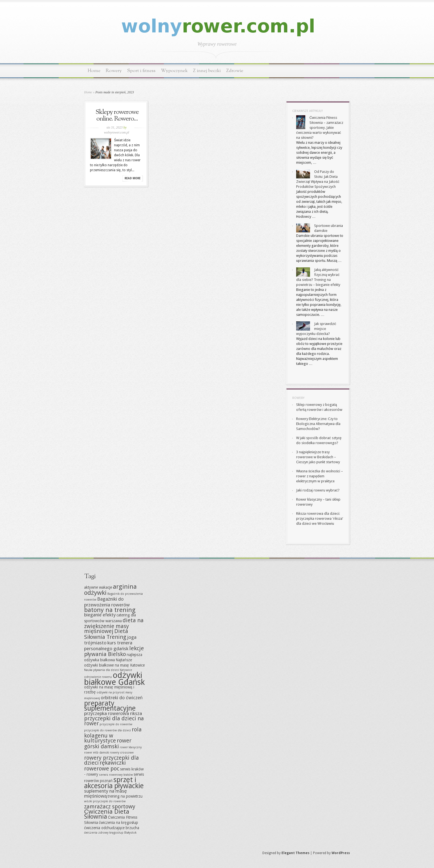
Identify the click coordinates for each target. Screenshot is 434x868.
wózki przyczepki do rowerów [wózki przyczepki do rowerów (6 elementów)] (105, 801)
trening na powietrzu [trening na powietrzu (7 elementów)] (125, 796)
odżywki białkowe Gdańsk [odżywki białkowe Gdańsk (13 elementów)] (114, 679)
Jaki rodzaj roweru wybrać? (318, 490)
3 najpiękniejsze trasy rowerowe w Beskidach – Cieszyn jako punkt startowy (318, 457)
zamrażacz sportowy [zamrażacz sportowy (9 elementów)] (110, 806)
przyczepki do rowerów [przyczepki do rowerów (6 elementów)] (116, 724)
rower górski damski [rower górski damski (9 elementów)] (108, 743)
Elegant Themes (295, 853)
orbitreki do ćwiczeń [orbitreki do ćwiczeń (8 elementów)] (122, 698)
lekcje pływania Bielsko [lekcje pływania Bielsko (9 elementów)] (114, 651)
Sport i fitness (141, 71)
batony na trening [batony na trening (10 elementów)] (110, 610)
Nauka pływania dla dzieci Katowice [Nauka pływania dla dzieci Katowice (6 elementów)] (108, 670)
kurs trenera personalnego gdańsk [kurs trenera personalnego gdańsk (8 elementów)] (108, 646)
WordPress (341, 853)
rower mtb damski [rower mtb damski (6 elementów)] (97, 753)
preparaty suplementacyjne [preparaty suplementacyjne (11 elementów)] (110, 706)
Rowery (114, 71)
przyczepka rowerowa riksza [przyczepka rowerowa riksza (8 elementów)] (113, 713)
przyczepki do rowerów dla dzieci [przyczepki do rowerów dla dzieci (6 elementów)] (108, 730)
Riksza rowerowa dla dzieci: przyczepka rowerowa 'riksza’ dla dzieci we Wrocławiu (320, 519)
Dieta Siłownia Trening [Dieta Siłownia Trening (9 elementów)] (106, 634)
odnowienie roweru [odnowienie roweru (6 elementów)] (98, 677)
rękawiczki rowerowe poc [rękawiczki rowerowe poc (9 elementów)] (105, 766)
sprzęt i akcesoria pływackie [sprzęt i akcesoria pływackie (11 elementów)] (114, 783)
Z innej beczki (207, 71)
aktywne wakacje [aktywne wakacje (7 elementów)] (98, 587)
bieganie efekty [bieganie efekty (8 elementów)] (100, 615)
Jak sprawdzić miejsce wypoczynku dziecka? (316, 329)
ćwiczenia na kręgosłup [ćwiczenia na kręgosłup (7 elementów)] (118, 823)
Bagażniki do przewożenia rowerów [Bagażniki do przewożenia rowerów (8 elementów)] (107, 602)
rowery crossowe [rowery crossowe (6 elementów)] (122, 753)
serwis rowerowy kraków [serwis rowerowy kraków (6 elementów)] (116, 775)
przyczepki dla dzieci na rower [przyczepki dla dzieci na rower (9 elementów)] (114, 721)
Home (94, 71)
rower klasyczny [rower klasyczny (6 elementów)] (131, 747)
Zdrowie (235, 71)
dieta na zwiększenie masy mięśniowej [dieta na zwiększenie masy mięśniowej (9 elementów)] (114, 626)
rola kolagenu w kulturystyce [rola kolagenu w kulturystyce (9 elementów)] (113, 735)
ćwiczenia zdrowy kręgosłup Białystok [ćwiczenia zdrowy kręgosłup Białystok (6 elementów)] (110, 833)
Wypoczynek (174, 71)
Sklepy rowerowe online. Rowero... (117, 116)
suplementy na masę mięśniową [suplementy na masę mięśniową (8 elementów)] (105, 793)
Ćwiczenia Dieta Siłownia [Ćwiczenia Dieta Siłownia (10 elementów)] (107, 814)
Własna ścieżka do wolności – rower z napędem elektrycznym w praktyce (320, 476)
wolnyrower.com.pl (117, 132)
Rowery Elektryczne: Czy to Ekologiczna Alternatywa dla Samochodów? (318, 424)
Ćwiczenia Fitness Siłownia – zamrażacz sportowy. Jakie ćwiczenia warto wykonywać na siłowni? (320, 128)
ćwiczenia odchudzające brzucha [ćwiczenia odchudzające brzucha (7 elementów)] (112, 828)
